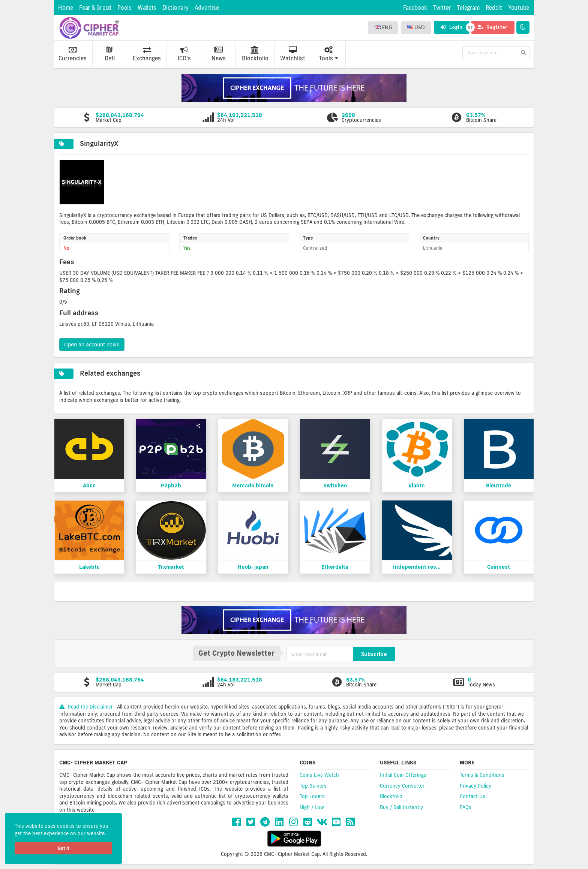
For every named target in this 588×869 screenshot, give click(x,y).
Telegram (468, 8)
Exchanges (147, 54)
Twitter (442, 8)
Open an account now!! (92, 345)
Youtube (519, 8)
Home (66, 8)
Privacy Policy (475, 786)
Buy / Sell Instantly (401, 807)
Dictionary (175, 8)
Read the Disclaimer (87, 707)
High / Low (312, 807)
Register (492, 27)
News (219, 54)
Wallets (147, 8)
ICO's (184, 54)
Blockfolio (255, 54)
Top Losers (312, 796)
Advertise (207, 8)
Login (451, 27)
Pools (124, 8)
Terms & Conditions (482, 775)
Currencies (73, 54)
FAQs (466, 807)
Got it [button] (64, 848)
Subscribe (374, 654)
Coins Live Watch (319, 775)
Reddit (494, 8)
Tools (328, 54)
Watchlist (293, 54)
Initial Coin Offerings (403, 775)
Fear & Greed (95, 8)
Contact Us (472, 796)
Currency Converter (402, 786)
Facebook (415, 8)
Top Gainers (313, 786)
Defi (110, 54)
